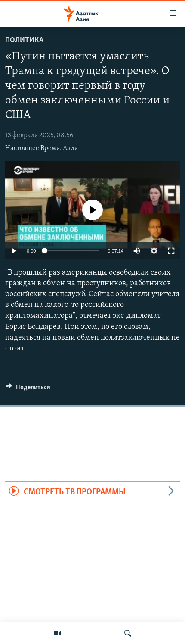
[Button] (28, 389)
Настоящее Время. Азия (42, 148)
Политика (24, 40)
